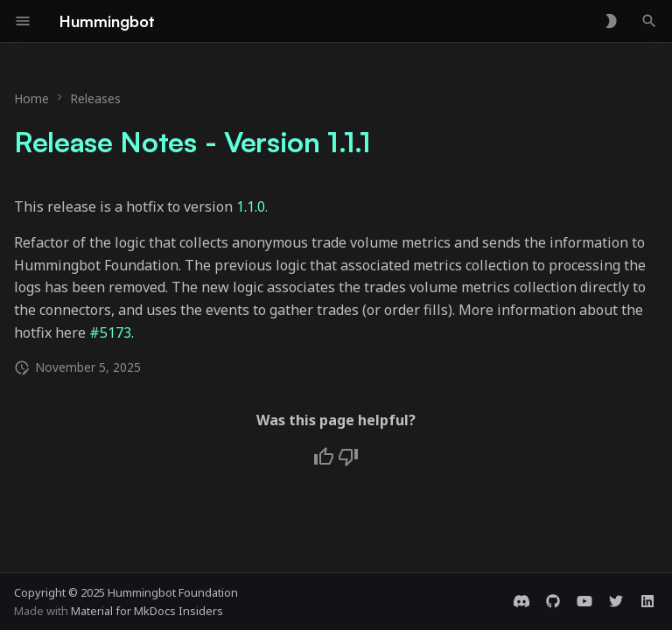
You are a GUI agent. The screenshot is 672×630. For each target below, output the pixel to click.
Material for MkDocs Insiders (147, 611)
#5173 (110, 332)
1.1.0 (251, 206)
